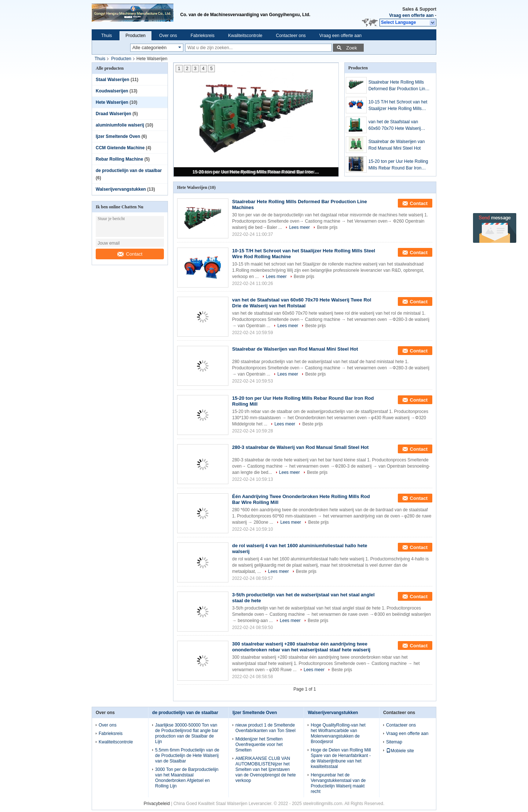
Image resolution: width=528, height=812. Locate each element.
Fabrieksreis (203, 36)
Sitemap (394, 742)
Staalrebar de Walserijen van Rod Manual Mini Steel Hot (397, 145)
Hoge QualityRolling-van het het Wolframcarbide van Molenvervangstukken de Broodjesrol (338, 733)
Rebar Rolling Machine (119, 159)
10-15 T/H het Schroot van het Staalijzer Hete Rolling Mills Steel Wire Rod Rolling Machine (399, 106)
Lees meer (299, 227)
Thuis (107, 36)
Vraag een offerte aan (411, 15)
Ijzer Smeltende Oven (118, 136)
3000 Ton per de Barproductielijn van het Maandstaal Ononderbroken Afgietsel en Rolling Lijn (187, 778)
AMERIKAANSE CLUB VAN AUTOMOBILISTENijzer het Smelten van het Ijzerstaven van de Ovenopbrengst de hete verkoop (266, 769)
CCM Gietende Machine (120, 148)
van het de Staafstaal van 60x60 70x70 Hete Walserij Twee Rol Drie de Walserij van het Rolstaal (398, 125)
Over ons (168, 36)
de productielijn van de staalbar (129, 171)
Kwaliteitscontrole (245, 36)
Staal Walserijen (113, 80)
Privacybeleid (157, 804)
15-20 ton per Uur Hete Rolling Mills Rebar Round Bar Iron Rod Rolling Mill (257, 172)
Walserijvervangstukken (121, 189)
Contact (130, 254)
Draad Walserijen (113, 114)
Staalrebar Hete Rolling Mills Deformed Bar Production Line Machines (398, 86)
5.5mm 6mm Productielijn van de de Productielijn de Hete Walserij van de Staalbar (187, 756)
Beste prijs (327, 227)
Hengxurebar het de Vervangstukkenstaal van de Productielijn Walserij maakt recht (338, 783)
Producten (135, 36)
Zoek (352, 48)
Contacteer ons (291, 36)
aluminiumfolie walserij (120, 125)
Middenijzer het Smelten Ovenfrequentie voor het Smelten (259, 745)
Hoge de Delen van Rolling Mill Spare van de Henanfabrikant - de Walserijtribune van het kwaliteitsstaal (341, 758)
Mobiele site (400, 751)
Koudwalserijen (112, 91)
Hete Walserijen (112, 102)
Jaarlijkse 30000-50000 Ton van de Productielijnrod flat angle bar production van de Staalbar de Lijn (187, 733)
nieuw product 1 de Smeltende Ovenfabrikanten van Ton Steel (265, 728)
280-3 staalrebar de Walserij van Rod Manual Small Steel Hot (300, 447)
